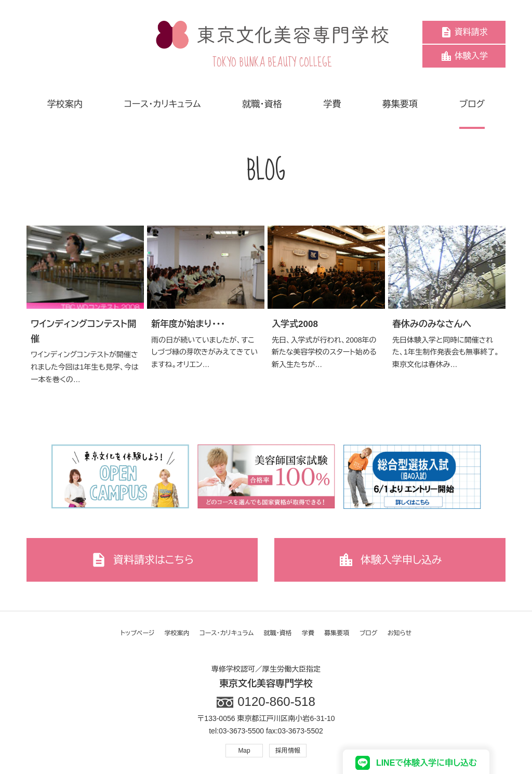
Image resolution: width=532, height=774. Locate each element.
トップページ (138, 633)
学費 (308, 633)
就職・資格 (278, 633)
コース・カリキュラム (227, 633)
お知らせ (400, 633)
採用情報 (288, 751)
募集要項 (337, 633)
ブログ (369, 633)
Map (244, 751)
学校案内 (177, 633)
